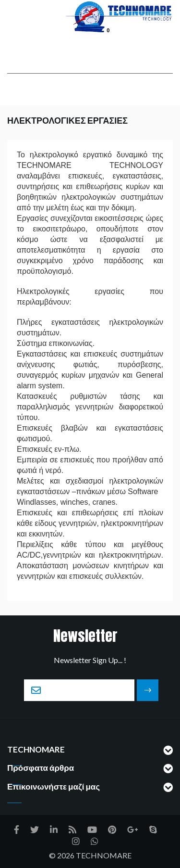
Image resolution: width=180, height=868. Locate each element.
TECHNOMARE (104, 855)
